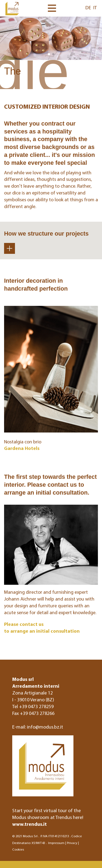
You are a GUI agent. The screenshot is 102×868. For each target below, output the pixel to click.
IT (95, 7)
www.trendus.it (30, 824)
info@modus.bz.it (45, 727)
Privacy (72, 843)
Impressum (56, 843)
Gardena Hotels (22, 448)
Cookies (18, 849)
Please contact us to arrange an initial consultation (42, 628)
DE (88, 7)
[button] (49, 54)
